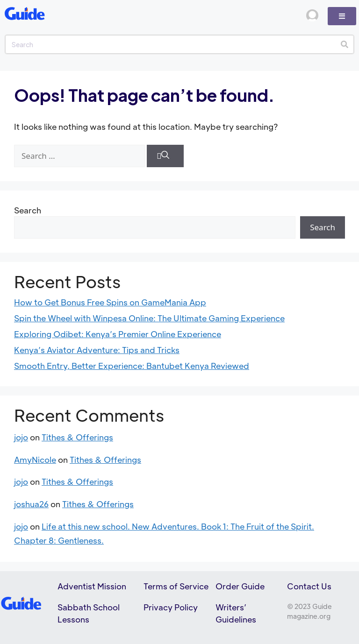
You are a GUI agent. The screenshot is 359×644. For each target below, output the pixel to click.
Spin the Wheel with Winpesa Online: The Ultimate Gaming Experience (149, 318)
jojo (21, 437)
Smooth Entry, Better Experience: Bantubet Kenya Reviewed (132, 366)
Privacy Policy (171, 607)
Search (28, 210)
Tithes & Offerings (77, 437)
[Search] (344, 44)
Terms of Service (176, 586)
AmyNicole (35, 460)
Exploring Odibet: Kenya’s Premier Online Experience (118, 334)
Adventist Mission (92, 586)
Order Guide (240, 586)
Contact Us (309, 586)
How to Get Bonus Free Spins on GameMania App (110, 302)
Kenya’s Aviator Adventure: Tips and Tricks (97, 350)
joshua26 (31, 504)
